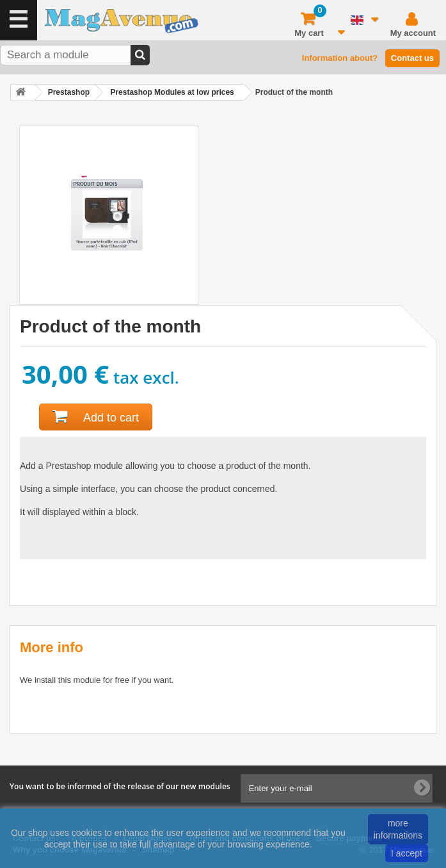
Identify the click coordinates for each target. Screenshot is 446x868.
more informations (398, 829)
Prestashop (69, 92)
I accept (407, 853)
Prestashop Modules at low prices (172, 92)
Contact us (412, 58)
